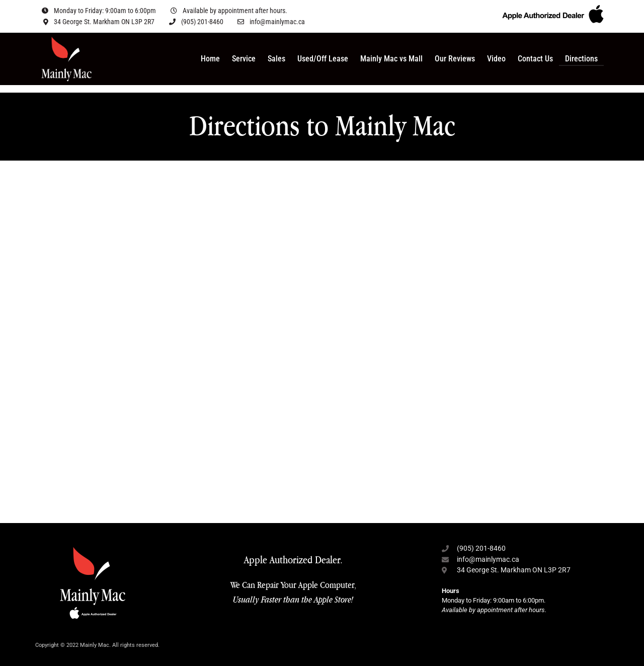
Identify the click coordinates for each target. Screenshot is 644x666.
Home (210, 59)
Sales (276, 59)
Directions (581, 59)
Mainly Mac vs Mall (391, 59)
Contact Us (535, 59)
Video (496, 59)
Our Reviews (455, 59)
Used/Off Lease (323, 59)
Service (244, 59)
